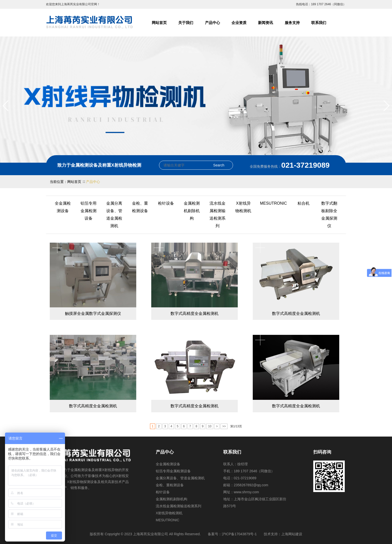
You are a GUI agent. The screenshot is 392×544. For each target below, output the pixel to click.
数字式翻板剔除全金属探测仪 (329, 215)
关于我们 (186, 23)
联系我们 (319, 23)
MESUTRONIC (273, 203)
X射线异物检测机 (243, 207)
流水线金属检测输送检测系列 (217, 215)
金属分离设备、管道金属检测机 (114, 215)
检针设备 (166, 203)
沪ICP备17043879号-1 (239, 534)
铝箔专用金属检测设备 (88, 211)
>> (224, 426)
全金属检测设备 (63, 207)
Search (219, 165)
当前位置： (58, 182)
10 (210, 426)
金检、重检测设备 (140, 207)
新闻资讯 (265, 23)
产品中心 (212, 23)
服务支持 (292, 23)
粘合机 (303, 203)
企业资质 (239, 23)
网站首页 (159, 23)
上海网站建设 (292, 534)
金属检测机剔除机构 (192, 211)
